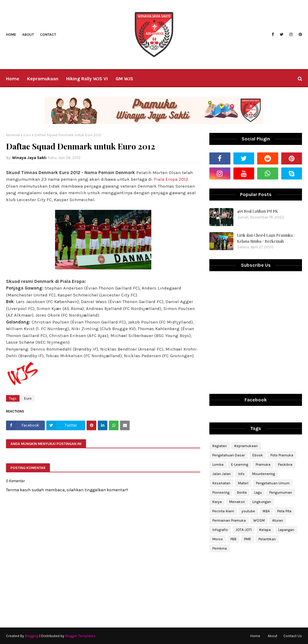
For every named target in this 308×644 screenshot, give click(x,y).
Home (11, 35)
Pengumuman (281, 492)
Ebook (258, 455)
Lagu (258, 492)
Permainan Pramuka (229, 520)
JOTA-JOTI (244, 530)
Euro (27, 135)
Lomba (218, 465)
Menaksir (237, 502)
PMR (247, 539)
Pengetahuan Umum (273, 483)
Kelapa (265, 530)
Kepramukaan (246, 446)
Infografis (220, 530)
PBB (233, 539)
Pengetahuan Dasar (229, 455)
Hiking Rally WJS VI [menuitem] (87, 79)
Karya (217, 502)
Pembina (220, 548)
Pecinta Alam (223, 511)
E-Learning (240, 465)
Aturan (278, 520)
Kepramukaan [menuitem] (43, 79)
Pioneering (221, 492)
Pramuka (263, 465)
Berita (242, 492)
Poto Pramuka (282, 455)
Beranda (13, 135)
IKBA (266, 511)
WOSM (259, 520)
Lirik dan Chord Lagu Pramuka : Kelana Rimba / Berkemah (266, 238)
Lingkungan (262, 502)
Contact (48, 35)
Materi (243, 483)
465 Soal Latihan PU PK (257, 211)
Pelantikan (267, 539)
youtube (248, 511)
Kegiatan (220, 446)
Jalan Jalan (222, 474)
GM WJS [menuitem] (124, 79)
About (28, 35)
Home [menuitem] (13, 79)
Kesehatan (221, 483)
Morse (218, 539)
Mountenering (263, 474)
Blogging (32, 636)
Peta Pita (284, 511)
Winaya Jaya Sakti (29, 158)
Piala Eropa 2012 (171, 179)
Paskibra (285, 465)
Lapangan (286, 530)
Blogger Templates (80, 636)
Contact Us (293, 636)
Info (241, 474)
